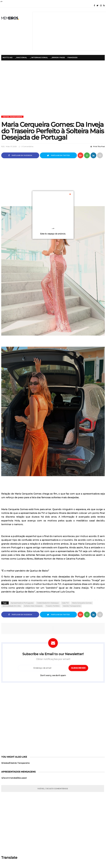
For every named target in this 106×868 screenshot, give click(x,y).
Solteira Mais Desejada (33, 606)
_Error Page (58, 58)
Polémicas (37, 63)
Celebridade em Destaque (48, 603)
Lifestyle (82, 63)
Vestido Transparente (12, 117)
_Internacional (39, 58)
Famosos (73, 58)
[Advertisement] (53, 96)
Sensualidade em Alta (12, 606)
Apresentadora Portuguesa (22, 603)
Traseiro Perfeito (53, 606)
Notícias (8, 58)
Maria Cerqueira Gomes (82, 603)
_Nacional (21, 58)
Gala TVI (65, 603)
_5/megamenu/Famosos (15, 63)
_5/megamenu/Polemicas (60, 63)
